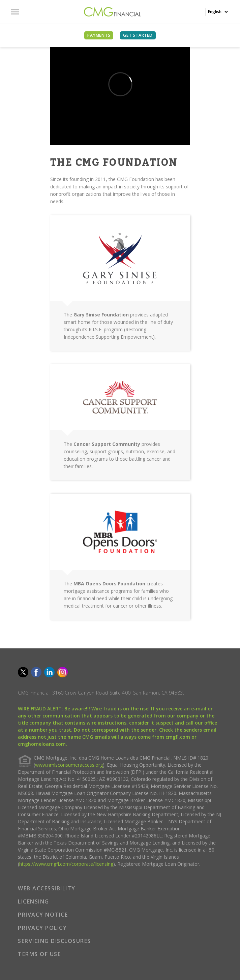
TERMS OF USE (39, 954)
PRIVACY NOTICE (43, 915)
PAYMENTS (99, 35)
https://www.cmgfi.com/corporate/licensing (66, 864)
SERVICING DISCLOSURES (54, 941)
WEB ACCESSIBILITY (47, 888)
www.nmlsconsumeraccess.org (69, 765)
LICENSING (34, 901)
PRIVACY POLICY (42, 928)
